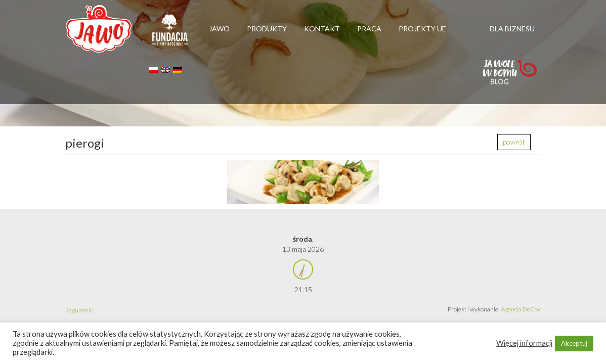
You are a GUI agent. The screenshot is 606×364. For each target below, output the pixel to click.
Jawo (219, 29)
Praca (369, 29)
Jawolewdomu (510, 74)
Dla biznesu (512, 29)
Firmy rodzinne (170, 34)
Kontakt (322, 29)
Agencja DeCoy (521, 309)
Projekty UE (422, 29)
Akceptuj (574, 343)
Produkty (267, 29)
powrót (514, 142)
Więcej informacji (524, 343)
